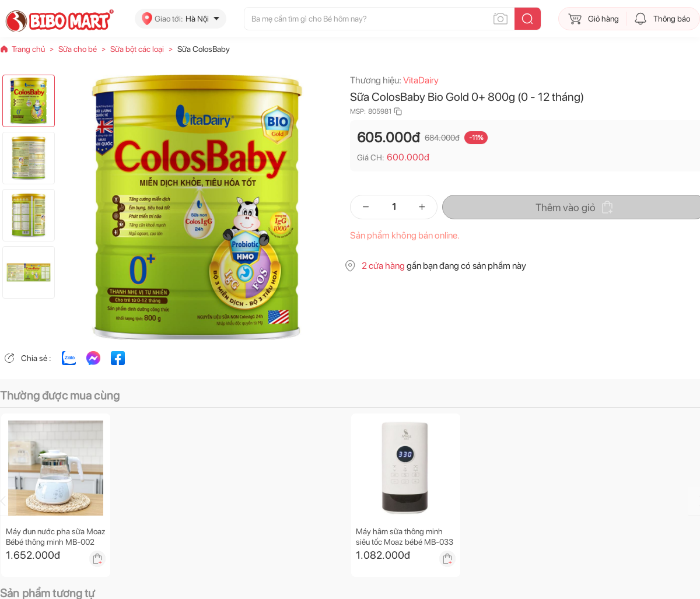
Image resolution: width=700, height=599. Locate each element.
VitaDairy (421, 80)
